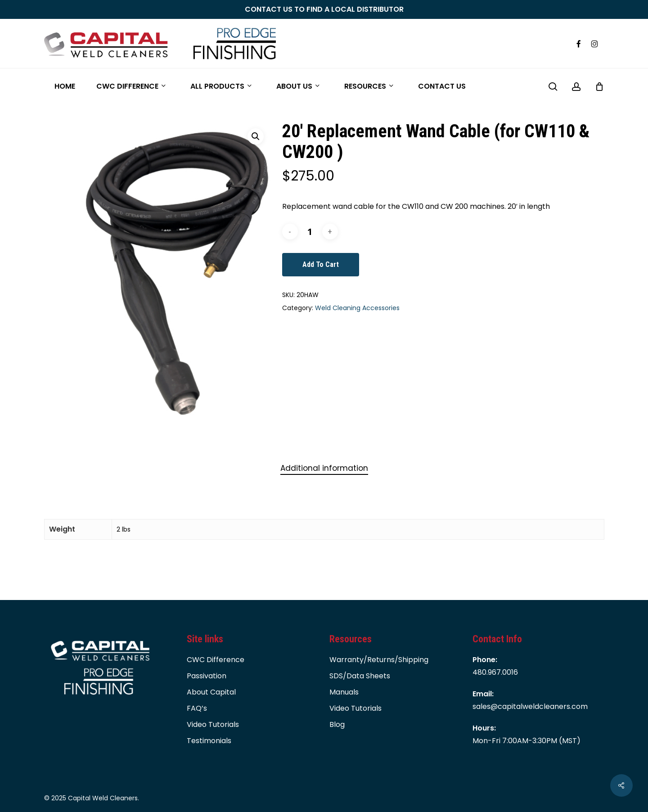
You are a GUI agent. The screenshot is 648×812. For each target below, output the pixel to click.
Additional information (324, 468)
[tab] (324, 468)
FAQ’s (197, 708)
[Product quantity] (310, 232)
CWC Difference (216, 660)
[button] (256, 136)
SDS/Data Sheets (360, 676)
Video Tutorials (213, 724)
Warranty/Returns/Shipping (379, 660)
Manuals (344, 692)
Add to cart (321, 264)
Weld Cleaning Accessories (357, 308)
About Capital (211, 692)
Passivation (207, 676)
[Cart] (599, 86)
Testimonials (209, 741)
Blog (337, 724)
